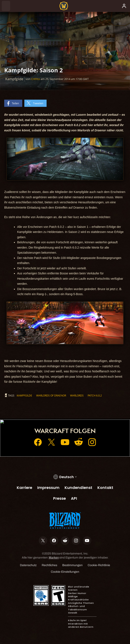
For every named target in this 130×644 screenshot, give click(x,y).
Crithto (36, 79)
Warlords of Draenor (51, 395)
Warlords (77, 395)
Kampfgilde (24, 395)
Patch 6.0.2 (95, 395)
